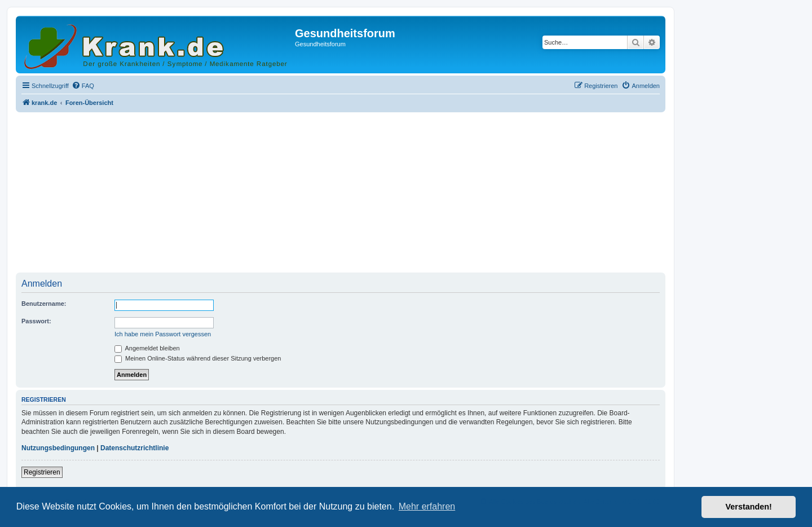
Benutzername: (44, 304)
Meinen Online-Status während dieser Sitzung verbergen (198, 358)
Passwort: (36, 321)
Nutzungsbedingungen (58, 448)
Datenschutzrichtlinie (134, 448)
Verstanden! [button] (749, 507)
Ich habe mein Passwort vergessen (163, 334)
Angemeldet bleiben (147, 348)
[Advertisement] (341, 194)
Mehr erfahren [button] (427, 506)
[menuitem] (83, 86)
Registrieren (42, 472)
